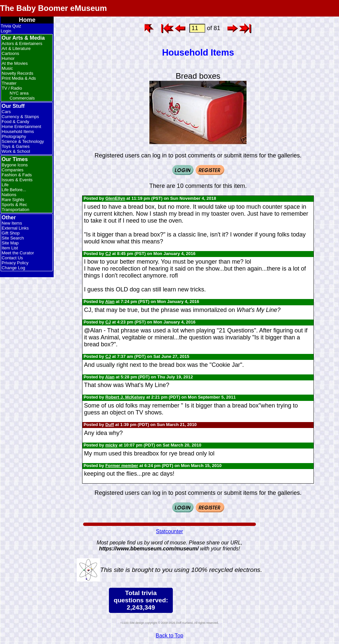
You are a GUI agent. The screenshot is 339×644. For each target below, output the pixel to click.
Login (6, 31)
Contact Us (12, 258)
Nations (9, 195)
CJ (108, 254)
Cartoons (10, 53)
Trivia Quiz (11, 26)
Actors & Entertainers (22, 43)
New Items (12, 223)
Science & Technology (23, 141)
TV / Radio (12, 88)
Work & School (16, 151)
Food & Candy (15, 122)
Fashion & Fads (17, 175)
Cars (6, 112)
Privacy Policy (15, 263)
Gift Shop (11, 233)
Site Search (13, 238)
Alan (110, 301)
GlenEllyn (115, 198)
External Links (15, 228)
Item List (10, 248)
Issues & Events (17, 180)
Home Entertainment (21, 127)
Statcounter (169, 531)
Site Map (10, 243)
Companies (13, 170)
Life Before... (14, 190)
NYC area (19, 93)
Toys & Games (16, 146)
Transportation (15, 210)
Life (5, 185)
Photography (14, 136)
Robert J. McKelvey (125, 397)
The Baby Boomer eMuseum (53, 8)
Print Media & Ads (19, 78)
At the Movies (15, 63)
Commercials (22, 98)
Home (27, 20)
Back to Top (169, 636)
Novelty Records (17, 73)
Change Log (13, 268)
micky (111, 445)
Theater (9, 83)
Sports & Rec (14, 205)
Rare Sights (13, 200)
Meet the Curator (18, 253)
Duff (110, 425)
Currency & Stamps (20, 117)
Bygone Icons (15, 165)
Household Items (18, 131)
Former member (122, 466)
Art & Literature (16, 48)
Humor (8, 58)
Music (7, 68)
